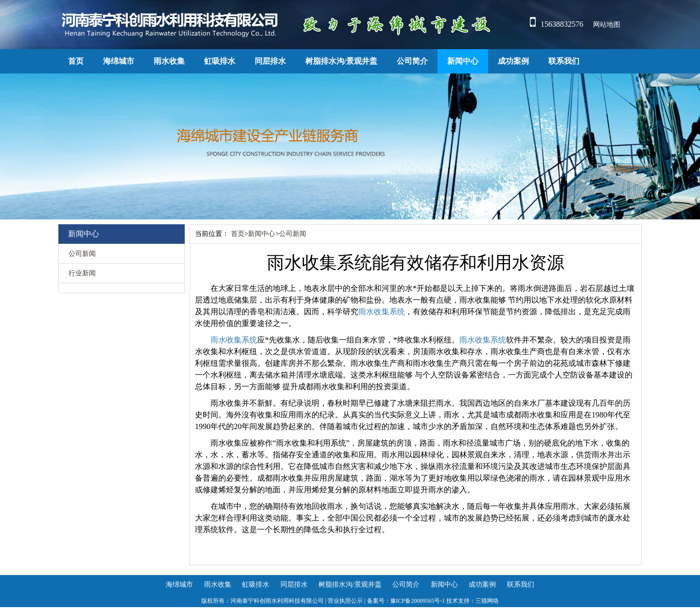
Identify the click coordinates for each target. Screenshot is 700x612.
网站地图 (607, 25)
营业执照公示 (345, 601)
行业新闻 (82, 273)
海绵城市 (119, 61)
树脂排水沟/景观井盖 (341, 61)
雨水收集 (169, 61)
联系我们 (564, 61)
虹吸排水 (220, 61)
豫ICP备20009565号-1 (418, 601)
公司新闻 (82, 254)
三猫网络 (487, 601)
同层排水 (270, 61)
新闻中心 (463, 61)
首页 (76, 61)
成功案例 (513, 61)
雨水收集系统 (382, 312)
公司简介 (412, 61)
